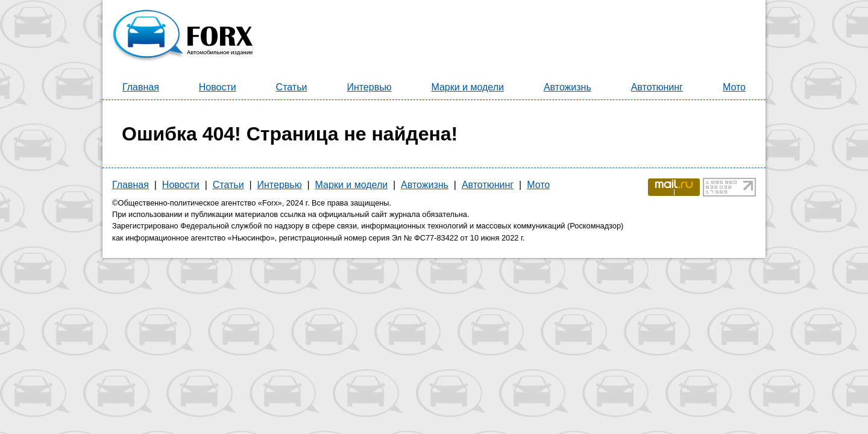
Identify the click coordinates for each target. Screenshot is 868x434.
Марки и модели (467, 87)
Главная (141, 87)
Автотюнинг (657, 87)
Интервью (369, 87)
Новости (218, 87)
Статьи (292, 87)
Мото (734, 87)
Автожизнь (568, 87)
